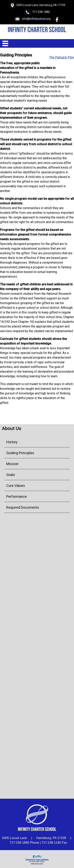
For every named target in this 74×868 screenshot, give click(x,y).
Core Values (16, 486)
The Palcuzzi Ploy (62, 57)
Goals (11, 475)
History (12, 442)
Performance (16, 496)
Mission (12, 464)
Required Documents (23, 507)
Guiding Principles (20, 453)
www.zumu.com (37, 863)
